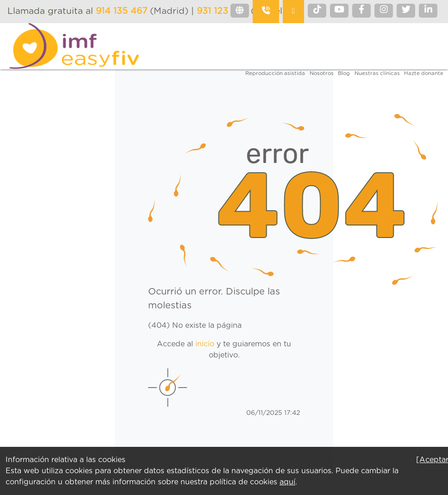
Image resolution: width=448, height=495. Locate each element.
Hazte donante (424, 73)
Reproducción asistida (275, 73)
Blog (344, 73)
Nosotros (322, 73)
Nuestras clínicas (377, 73)
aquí (287, 482)
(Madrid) (143, 11)
